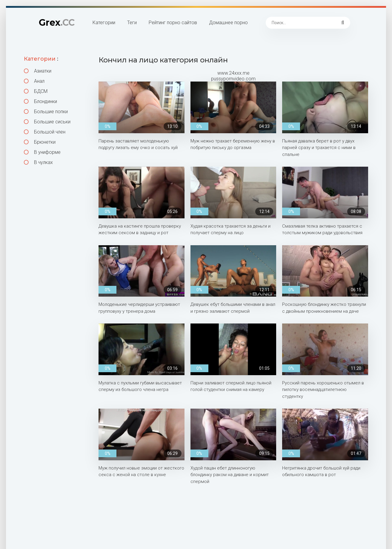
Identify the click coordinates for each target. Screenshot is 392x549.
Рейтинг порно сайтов (173, 23)
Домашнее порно (228, 23)
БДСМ (36, 91)
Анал (34, 81)
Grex (57, 23)
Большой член (45, 132)
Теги (132, 23)
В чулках (38, 162)
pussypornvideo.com (233, 79)
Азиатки (38, 71)
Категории (104, 23)
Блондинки (40, 101)
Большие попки (46, 112)
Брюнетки (40, 142)
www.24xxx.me (233, 73)
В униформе (42, 152)
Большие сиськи (47, 122)
